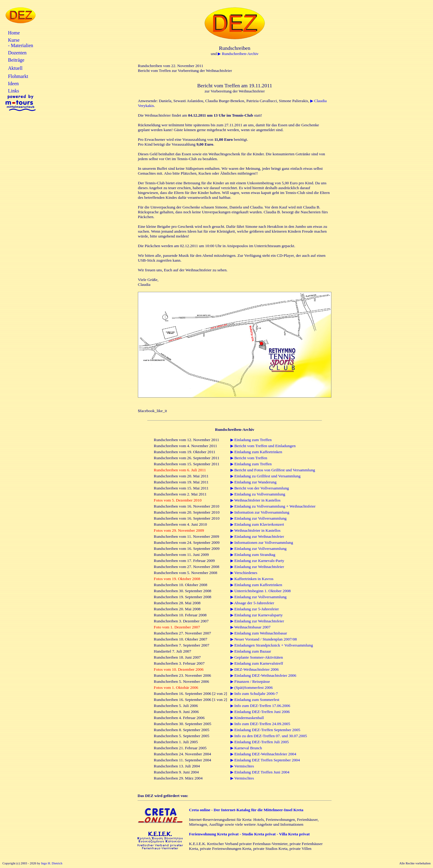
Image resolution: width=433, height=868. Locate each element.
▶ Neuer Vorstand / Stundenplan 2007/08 (264, 639)
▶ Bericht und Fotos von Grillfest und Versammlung (273, 470)
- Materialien (20, 45)
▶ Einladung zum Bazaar (251, 651)
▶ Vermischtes (242, 766)
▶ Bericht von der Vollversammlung (260, 488)
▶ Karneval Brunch (246, 748)
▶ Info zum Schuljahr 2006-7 (254, 694)
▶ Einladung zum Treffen (251, 440)
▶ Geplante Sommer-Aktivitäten (257, 657)
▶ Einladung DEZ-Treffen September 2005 (265, 730)
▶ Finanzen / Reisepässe (250, 681)
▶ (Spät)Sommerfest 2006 (252, 687)
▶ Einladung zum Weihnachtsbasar (259, 633)
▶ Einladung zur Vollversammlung (259, 518)
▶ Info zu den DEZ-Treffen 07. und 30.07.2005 (269, 736)
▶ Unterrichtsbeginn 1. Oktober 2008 (261, 591)
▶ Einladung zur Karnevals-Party (257, 561)
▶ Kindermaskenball (247, 718)
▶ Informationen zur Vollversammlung (262, 542)
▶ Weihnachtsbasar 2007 (251, 627)
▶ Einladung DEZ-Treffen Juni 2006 (260, 712)
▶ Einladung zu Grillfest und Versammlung (265, 476)
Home (14, 33)
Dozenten (17, 53)
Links (13, 91)
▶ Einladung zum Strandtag (253, 555)
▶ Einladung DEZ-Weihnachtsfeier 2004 (263, 754)
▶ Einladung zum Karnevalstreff (257, 663)
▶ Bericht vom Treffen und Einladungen (263, 446)
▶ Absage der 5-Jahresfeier (252, 603)
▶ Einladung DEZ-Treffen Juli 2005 (260, 742)
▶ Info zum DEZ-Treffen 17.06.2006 (260, 706)
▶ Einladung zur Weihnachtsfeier (257, 536)
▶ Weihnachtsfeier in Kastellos (256, 500)
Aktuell (15, 68)
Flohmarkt (18, 76)
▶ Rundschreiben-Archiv (238, 54)
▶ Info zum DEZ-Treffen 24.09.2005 (260, 724)
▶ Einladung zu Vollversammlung (258, 494)
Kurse (14, 40)
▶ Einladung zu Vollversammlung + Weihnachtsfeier (273, 506)
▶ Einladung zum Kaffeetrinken (256, 452)
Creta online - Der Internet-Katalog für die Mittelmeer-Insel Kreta (246, 810)
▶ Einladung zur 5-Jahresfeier (255, 609)
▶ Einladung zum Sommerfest (255, 700)
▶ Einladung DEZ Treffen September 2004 (265, 760)
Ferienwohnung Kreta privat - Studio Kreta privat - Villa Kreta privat (249, 834)
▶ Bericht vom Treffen (249, 458)
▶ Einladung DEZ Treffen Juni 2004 (260, 772)
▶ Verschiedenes (244, 573)
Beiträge (16, 60)
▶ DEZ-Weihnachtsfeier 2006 (255, 669)
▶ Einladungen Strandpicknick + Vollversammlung (272, 645)
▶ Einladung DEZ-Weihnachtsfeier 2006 (263, 675)
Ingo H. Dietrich (52, 863)
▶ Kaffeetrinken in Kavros (252, 579)
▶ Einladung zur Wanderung (254, 482)
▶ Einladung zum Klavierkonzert (257, 524)
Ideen (13, 84)
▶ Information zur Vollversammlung (260, 512)
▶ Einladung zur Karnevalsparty (257, 615)
